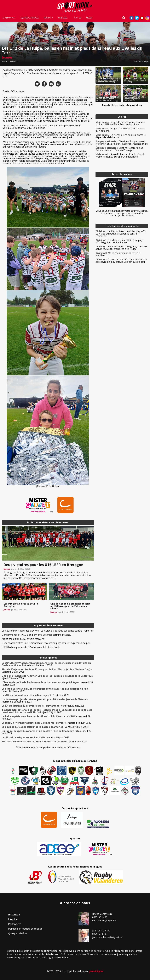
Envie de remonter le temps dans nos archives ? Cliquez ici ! (48, 747)
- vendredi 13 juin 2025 (45, 727)
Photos (77, 18)
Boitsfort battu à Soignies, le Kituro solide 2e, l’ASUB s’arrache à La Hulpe (121, 248)
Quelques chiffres (18, 933)
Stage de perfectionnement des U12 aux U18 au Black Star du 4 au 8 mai (120, 123)
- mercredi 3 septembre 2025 (45, 700)
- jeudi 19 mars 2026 (47, 677)
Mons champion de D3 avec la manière (23, 639)
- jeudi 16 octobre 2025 (35, 695)
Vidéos (89, 18)
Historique (14, 915)
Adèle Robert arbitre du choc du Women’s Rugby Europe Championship (120, 155)
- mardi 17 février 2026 (46, 690)
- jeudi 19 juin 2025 (47, 711)
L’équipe (13, 919)
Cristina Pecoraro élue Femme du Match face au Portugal (119, 149)
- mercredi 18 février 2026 (47, 683)
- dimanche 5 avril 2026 (46, 664)
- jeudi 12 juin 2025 (47, 732)
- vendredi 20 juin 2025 (43, 706)
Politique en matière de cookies (25, 929)
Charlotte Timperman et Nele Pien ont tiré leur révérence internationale (122, 143)
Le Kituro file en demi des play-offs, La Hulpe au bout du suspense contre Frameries (48, 631)
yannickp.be (96, 971)
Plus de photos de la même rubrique (122, 105)
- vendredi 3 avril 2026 (47, 671)
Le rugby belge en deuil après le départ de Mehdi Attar (121, 136)
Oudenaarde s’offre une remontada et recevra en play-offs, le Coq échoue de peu (46, 643)
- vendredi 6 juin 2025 (36, 737)
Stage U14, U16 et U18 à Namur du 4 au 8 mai (120, 130)
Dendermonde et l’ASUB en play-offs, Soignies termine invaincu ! (37, 635)
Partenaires (15, 924)
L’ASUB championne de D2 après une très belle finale (31, 647)
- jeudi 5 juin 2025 (44, 742)
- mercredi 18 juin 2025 (46, 717)
